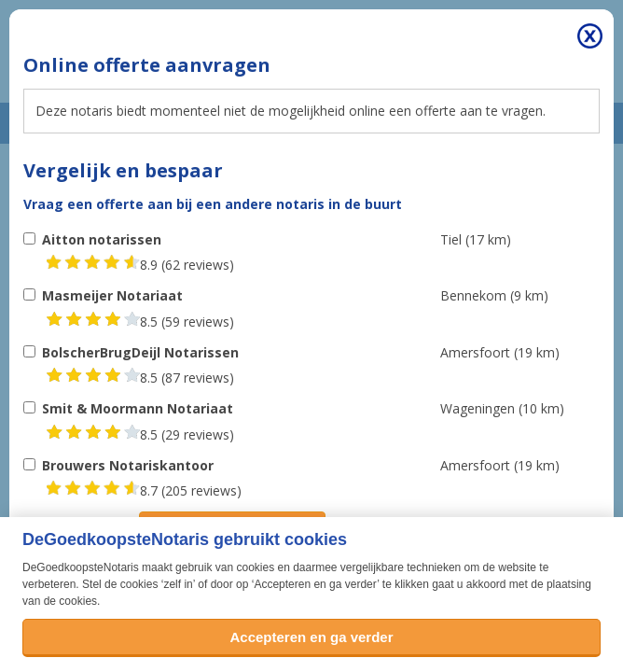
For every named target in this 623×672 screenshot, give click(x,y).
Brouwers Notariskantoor (128, 465)
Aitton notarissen (102, 239)
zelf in (178, 584)
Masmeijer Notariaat (112, 295)
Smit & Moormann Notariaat (138, 408)
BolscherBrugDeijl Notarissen (140, 352)
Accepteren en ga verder (311, 637)
